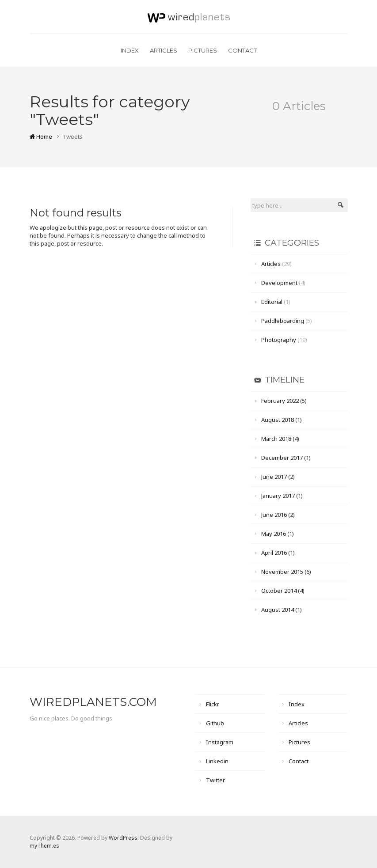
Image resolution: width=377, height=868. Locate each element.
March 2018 (276, 439)
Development (279, 283)
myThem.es (44, 846)
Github (215, 723)
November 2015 (282, 572)
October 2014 (279, 591)
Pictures (203, 50)
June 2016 (274, 515)
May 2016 (274, 534)
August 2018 (278, 420)
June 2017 (274, 477)
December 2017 (282, 458)
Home (41, 136)
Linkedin (217, 761)
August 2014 (278, 610)
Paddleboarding (283, 321)
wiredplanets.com (93, 702)
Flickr (213, 704)
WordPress (123, 838)
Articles (164, 50)
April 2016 (274, 553)
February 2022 (280, 401)
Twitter (215, 780)
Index (130, 50)
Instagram (220, 742)
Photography (279, 340)
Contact (242, 50)
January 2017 (278, 496)
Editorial (272, 302)
